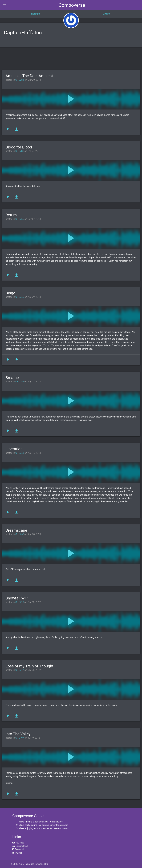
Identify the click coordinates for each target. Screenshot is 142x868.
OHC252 (20, 534)
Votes (107, 14)
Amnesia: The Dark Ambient (29, 76)
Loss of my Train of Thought (30, 666)
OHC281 (20, 151)
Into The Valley (18, 734)
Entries (35, 14)
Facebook (18, 849)
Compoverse (72, 5)
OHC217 (20, 670)
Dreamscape (16, 530)
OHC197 (20, 738)
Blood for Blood (19, 147)
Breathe (12, 378)
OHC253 (20, 453)
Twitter (17, 853)
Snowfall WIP (17, 598)
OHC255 (20, 297)
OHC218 (20, 602)
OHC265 (20, 219)
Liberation (14, 449)
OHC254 (20, 382)
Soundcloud (20, 846)
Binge (10, 293)
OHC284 (20, 80)
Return (11, 215)
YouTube (18, 843)
